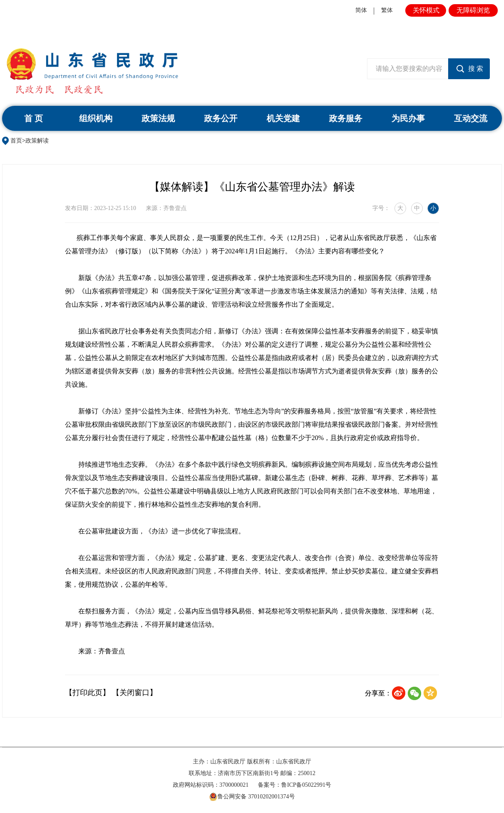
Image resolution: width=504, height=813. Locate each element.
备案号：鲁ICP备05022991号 (294, 785)
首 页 (34, 118)
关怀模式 (426, 10)
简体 (361, 10)
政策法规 (158, 118)
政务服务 (346, 118)
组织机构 (96, 118)
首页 (16, 141)
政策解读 (37, 141)
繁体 (387, 10)
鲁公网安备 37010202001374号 (252, 797)
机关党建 (283, 118)
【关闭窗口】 (135, 693)
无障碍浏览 (473, 10)
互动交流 (471, 118)
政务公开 (221, 118)
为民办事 (408, 118)
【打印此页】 (87, 693)
